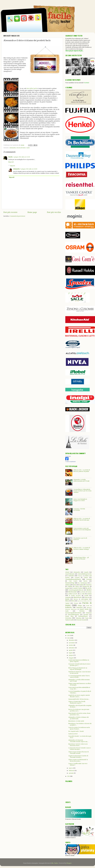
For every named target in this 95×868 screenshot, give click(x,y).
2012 (69, 638)
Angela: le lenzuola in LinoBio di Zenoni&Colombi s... (78, 756)
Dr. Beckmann (83, 583)
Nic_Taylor (55, 863)
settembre (72, 648)
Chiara (86, 577)
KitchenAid (72, 592)
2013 (69, 635)
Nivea (73, 601)
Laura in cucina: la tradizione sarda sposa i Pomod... (79, 728)
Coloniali (89, 579)
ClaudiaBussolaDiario (73, 579)
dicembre (72, 640)
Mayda (67, 599)
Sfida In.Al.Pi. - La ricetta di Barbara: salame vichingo (82, 548)
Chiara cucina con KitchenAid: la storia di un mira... (78, 760)
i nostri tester (77, 588)
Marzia (87, 597)
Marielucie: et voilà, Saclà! (76, 721)
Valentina (79, 618)
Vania (87, 618)
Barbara (80, 576)
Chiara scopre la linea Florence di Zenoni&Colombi (78, 753)
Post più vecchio (54, 212)
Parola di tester (21, 148)
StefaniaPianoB (83, 616)
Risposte (13, 166)
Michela (76, 599)
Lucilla (86, 596)
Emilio (81, 585)
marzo (71, 768)
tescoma (68, 618)
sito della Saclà (32, 88)
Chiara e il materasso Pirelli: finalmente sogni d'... (77, 702)
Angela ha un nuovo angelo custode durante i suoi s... (79, 696)
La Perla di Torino (86, 592)
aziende (71, 576)
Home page (32, 212)
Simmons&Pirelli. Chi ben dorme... (79, 699)
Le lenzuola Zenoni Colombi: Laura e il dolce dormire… (80, 749)
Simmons (89, 613)
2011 (69, 776)
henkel (67, 588)
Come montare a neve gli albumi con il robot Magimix (82, 529)
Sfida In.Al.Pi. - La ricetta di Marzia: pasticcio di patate (82, 471)
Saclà (28, 148)
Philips (80, 606)
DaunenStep (70, 583)
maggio (71, 658)
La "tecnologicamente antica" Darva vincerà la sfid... (79, 676)
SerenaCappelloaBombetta (73, 613)
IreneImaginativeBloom (76, 590)
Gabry (77, 586)
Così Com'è (73, 581)
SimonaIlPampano (73, 615)
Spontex (86, 615)
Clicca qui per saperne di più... (74, 51)
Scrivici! (87, 83)
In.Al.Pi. (89, 588)
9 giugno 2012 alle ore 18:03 (29, 169)
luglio (71, 653)
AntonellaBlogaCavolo (85, 574)
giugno (71, 655)
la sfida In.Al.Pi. (72, 594)
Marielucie (78, 597)
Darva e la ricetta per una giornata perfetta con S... (79, 710)
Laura (89, 594)
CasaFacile (68, 456)
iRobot (89, 590)
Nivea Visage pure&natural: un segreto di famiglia (78, 669)
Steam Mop (69, 616)
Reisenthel (80, 607)
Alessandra (13, 148)
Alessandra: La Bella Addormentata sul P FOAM (81, 480)
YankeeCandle (70, 620)
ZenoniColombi (81, 620)
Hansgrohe (86, 586)
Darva (85, 581)
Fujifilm (70, 586)
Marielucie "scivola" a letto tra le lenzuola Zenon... (78, 745)
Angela (86, 572)
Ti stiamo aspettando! (71, 462)
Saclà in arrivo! (73, 734)
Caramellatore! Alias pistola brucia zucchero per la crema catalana (82, 491)
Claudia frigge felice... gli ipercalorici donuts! (81, 558)
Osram (76, 603)
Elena (75, 585)
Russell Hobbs (84, 609)
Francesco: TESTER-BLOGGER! (79, 510)
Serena (82, 611)
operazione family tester (84, 601)
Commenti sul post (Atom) (17, 216)
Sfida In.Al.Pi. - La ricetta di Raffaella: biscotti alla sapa (82, 519)
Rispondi (11, 162)
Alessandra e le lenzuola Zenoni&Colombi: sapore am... (78, 741)
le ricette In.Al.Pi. (75, 596)
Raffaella (69, 607)
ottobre (71, 645)
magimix (68, 597)
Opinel (67, 603)
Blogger (69, 863)
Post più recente (10, 212)
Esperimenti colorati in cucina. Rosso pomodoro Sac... (79, 714)
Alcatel (67, 572)
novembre (72, 643)
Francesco (89, 585)
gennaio (71, 773)
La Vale (82, 594)
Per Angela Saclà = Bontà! (76, 731)
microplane (85, 599)
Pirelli (88, 606)
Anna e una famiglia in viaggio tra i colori (80, 500)
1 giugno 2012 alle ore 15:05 (21, 157)
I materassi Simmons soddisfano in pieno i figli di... (79, 661)
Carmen (77, 577)
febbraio (72, 771)
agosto (71, 650)
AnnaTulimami (70, 574)
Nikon (67, 601)
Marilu (10, 157)
